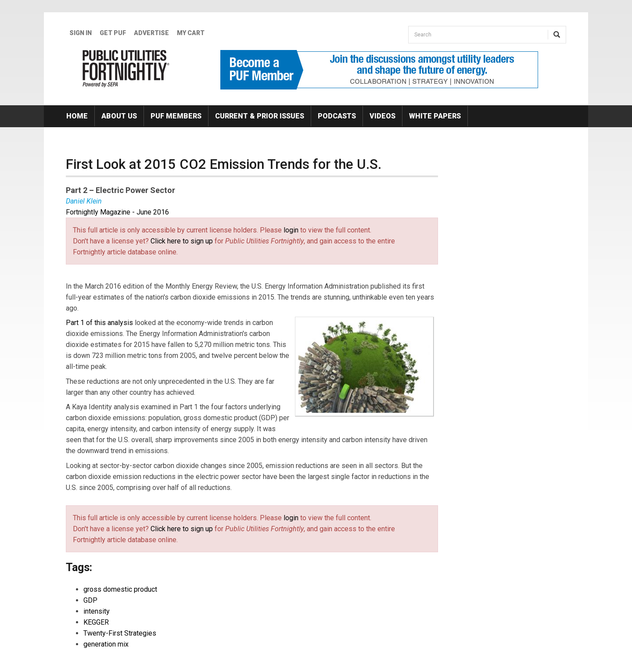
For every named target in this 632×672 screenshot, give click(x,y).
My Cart (191, 33)
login (291, 230)
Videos (382, 116)
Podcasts (337, 116)
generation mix (106, 644)
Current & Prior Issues (260, 116)
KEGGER (96, 622)
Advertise (151, 33)
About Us (119, 116)
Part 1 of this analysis (99, 323)
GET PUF (113, 33)
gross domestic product (120, 589)
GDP (90, 600)
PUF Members (176, 116)
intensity (97, 611)
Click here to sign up (182, 241)
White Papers (435, 116)
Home (77, 116)
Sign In (81, 33)
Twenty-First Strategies (120, 633)
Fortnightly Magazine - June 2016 (117, 212)
